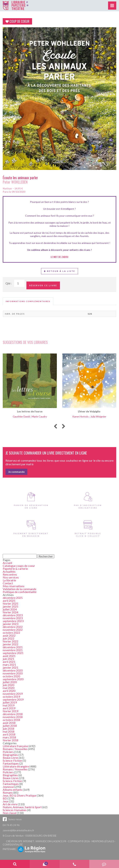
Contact (8, 583)
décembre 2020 (13, 670)
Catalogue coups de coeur (19, 566)
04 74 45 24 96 (11, 825)
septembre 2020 (13, 679)
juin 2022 (8, 638)
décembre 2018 (13, 714)
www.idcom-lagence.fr (51, 841)
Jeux (6, 801)
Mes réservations (14, 586)
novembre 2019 (13, 694)
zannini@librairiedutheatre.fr (18, 830)
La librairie (9, 580)
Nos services (11, 577)
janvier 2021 (10, 667)
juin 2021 (8, 659)
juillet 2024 (10, 609)
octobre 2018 (11, 720)
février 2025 (10, 603)
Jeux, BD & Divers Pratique (19, 795)
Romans (8, 792)
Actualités (9, 571)
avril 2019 (9, 708)
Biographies (10, 755)
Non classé (10, 813)
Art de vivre (10, 804)
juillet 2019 (10, 702)
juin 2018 (8, 729)
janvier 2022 (10, 644)
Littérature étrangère (16, 766)
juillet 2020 (10, 682)
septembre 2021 (13, 653)
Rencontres (10, 574)
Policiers (8, 752)
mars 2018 (9, 737)
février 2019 (10, 711)
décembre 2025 (13, 598)
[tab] (28, 301)
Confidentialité (13, 845)
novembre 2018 (13, 717)
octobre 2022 (11, 633)
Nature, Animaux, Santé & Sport (22, 807)
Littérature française (15, 746)
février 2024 (10, 612)
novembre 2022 (13, 630)
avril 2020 (9, 691)
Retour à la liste (59, 271)
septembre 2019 (13, 699)
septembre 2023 (13, 621)
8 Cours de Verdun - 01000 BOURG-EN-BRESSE (30, 836)
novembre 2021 (13, 650)
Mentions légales (103, 841)
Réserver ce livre (43, 285)
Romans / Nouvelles (15, 749)
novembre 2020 (13, 673)
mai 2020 (9, 688)
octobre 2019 (11, 697)
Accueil (7, 563)
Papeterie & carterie (15, 569)
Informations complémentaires (28, 301)
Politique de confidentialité (20, 592)
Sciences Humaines (15, 810)
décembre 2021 (13, 647)
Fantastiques (11, 763)
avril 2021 (9, 662)
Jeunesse (8, 787)
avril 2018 (9, 734)
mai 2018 (9, 731)
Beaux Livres (11, 758)
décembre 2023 (13, 615)
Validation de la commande (19, 589)
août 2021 (9, 656)
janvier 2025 (10, 606)
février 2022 (10, 641)
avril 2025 (9, 601)
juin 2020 (8, 685)
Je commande (16, 472)
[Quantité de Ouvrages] (19, 283)
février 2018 (10, 740)
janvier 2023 (10, 624)
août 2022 (9, 635)
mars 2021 (9, 665)
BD (5, 798)
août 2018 (9, 723)
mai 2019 (9, 705)
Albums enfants (12, 790)
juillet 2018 (10, 726)
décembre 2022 (13, 627)
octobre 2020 (11, 676)
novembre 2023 (13, 618)
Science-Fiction (12, 760)
